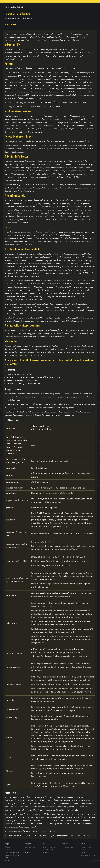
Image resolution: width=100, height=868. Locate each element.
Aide (44, 844)
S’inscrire (7, 847)
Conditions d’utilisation (30, 847)
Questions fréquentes (49, 847)
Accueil (13, 24)
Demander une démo (49, 850)
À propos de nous (86, 847)
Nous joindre (46, 852)
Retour (7, 24)
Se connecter (8, 850)
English (7, 860)
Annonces (83, 850)
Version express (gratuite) (88, 855)
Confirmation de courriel (12, 852)
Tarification (84, 852)
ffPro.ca (83, 844)
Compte (7, 844)
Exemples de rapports (68, 847)
